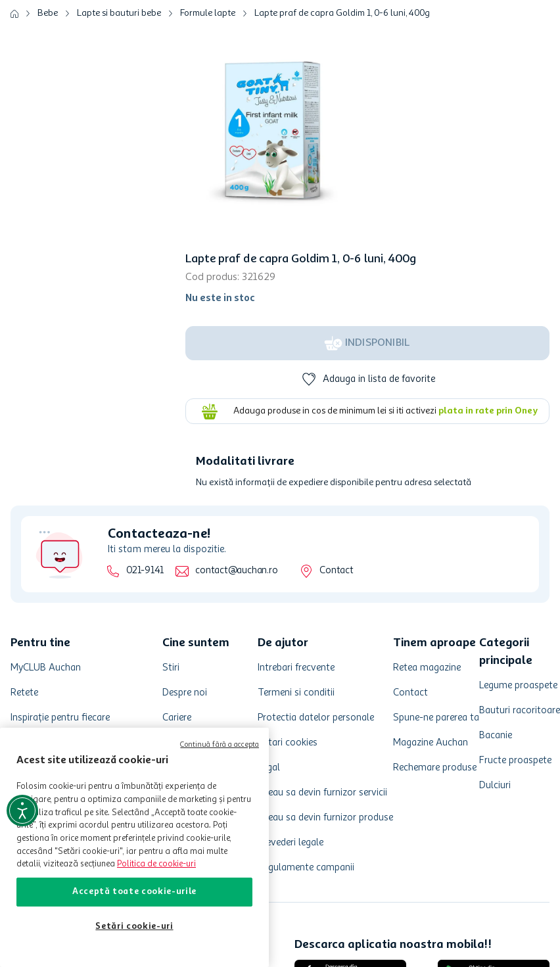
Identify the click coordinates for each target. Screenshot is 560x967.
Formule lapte (208, 13)
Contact (336, 571)
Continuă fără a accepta (220, 745)
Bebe (48, 13)
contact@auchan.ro (236, 571)
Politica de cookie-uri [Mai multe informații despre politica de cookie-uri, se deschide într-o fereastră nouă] (156, 864)
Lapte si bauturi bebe (119, 13)
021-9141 (145, 571)
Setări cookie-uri (134, 927)
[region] (134, 847)
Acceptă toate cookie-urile (134, 892)
